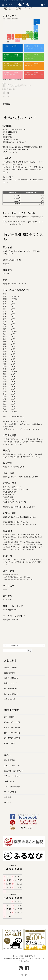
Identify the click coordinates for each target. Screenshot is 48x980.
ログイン (8, 755)
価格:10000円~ (10, 743)
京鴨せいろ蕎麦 (10, 668)
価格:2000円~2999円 (12, 722)
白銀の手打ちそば (11, 678)
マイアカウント (10, 792)
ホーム (15, 956)
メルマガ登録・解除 (12, 787)
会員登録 (8, 797)
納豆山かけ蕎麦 (10, 689)
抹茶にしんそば (10, 683)
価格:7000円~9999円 (12, 738)
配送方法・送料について (14, 771)
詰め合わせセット (11, 694)
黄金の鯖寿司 (9, 673)
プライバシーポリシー (13, 776)
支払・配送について (27, 956)
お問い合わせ (9, 781)
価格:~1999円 (9, 717)
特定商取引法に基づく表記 (14, 959)
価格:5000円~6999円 (12, 733)
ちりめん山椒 (9, 699)
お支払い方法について (13, 766)
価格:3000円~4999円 (12, 728)
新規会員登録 (9, 760)
